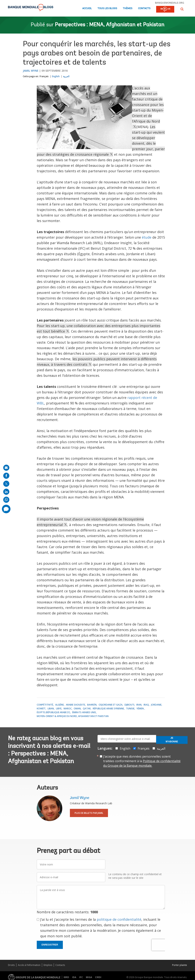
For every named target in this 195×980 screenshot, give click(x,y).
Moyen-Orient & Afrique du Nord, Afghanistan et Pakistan (73, 716)
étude (147, 237)
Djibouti (129, 705)
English (56, 76)
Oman (77, 709)
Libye (59, 709)
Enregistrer (50, 945)
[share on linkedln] (6, 492)
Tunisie (130, 709)
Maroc (68, 709)
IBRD (66, 977)
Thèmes (128, 8)
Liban (51, 709)
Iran (139, 705)
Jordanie (156, 705)
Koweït (41, 709)
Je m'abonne (172, 740)
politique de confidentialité (119, 919)
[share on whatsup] (6, 500)
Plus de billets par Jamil (89, 813)
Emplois (48, 965)
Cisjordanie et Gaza (111, 705)
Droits (11, 965)
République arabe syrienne (108, 709)
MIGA (89, 977)
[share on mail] (6, 468)
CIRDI (98, 977)
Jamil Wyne (31, 71)
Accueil (87, 8)
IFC (81, 977)
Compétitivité (45, 705)
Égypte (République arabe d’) (53, 712)
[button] (182, 9)
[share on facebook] (6, 476)
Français (44, 76)
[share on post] (6, 484)
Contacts (144, 8)
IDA (74, 977)
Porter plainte (180, 965)
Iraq (146, 705)
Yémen (140, 709)
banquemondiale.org (170, 3)
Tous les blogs (107, 8)
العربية (66, 76)
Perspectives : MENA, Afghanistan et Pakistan (110, 25)
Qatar (87, 709)
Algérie (60, 705)
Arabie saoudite (76, 705)
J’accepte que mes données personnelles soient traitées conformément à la (142, 761)
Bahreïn (92, 705)
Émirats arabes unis (84, 712)
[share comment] (6, 509)
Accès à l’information (29, 965)
